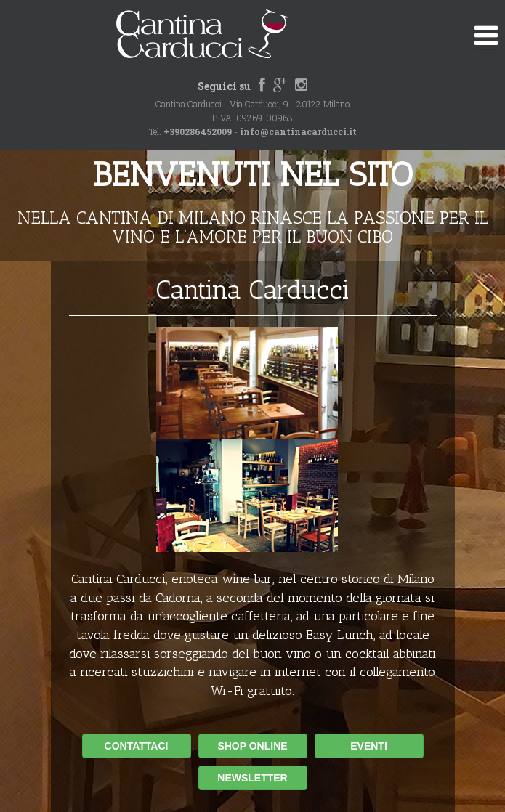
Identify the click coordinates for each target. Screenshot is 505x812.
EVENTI (369, 746)
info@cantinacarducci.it (298, 131)
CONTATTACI (137, 746)
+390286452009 (198, 131)
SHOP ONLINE (252, 746)
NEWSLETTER (252, 778)
